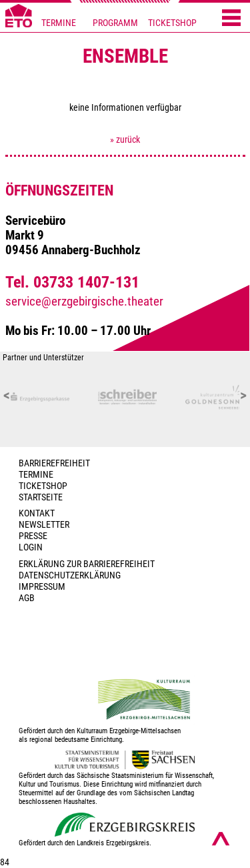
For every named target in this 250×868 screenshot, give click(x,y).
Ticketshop (43, 486)
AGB (27, 598)
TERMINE (59, 23)
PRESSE (33, 536)
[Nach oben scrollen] (221, 839)
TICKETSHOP (172, 23)
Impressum (42, 587)
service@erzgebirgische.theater (84, 302)
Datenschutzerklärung (70, 575)
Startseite (41, 497)
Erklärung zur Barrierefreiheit (87, 564)
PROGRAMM (115, 23)
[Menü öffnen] (231, 19)
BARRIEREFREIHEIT (54, 463)
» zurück (125, 140)
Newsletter (44, 525)
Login (31, 547)
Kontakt (37, 513)
